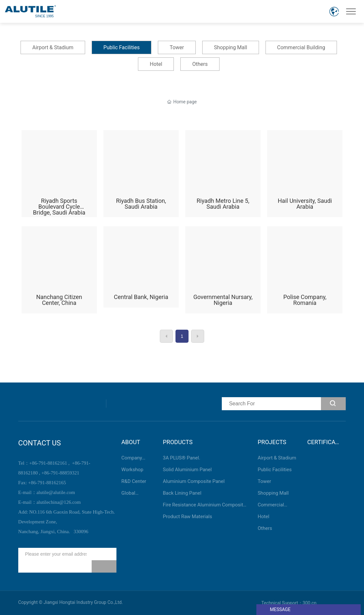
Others (200, 64)
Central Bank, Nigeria (141, 271)
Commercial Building (301, 47)
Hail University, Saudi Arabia (305, 175)
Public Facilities (121, 47)
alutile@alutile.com (56, 492)
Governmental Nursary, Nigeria (223, 271)
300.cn (310, 603)
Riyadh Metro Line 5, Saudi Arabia (223, 175)
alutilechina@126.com (59, 502)
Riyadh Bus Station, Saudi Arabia (141, 175)
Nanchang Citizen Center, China (59, 271)
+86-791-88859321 (60, 473)
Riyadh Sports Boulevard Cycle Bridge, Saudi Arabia (59, 175)
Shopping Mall (231, 47)
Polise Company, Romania (305, 271)
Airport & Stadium (53, 47)
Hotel (156, 64)
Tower (177, 47)
